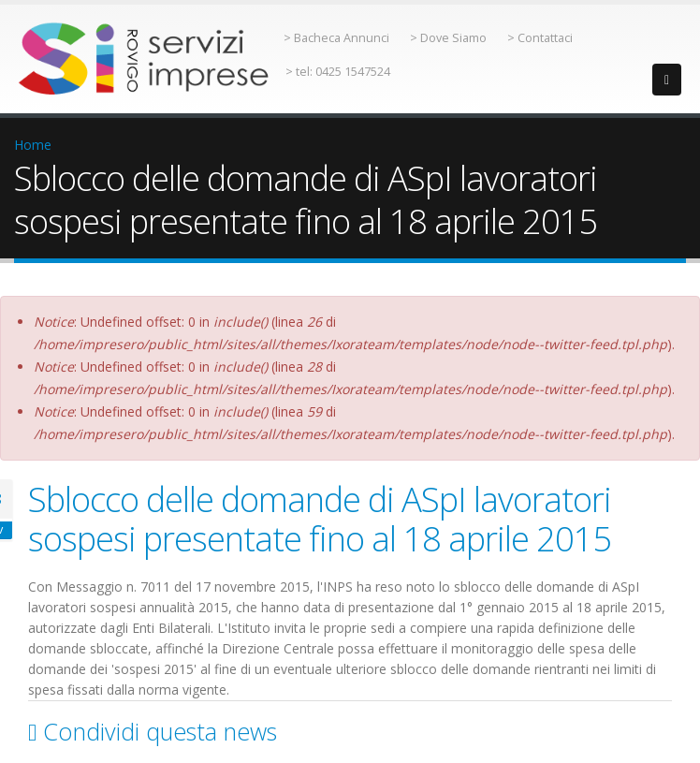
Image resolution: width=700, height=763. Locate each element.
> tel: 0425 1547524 (338, 72)
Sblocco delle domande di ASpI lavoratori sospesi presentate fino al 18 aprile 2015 (320, 519)
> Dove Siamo (448, 38)
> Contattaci (540, 38)
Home (33, 145)
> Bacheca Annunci (336, 38)
